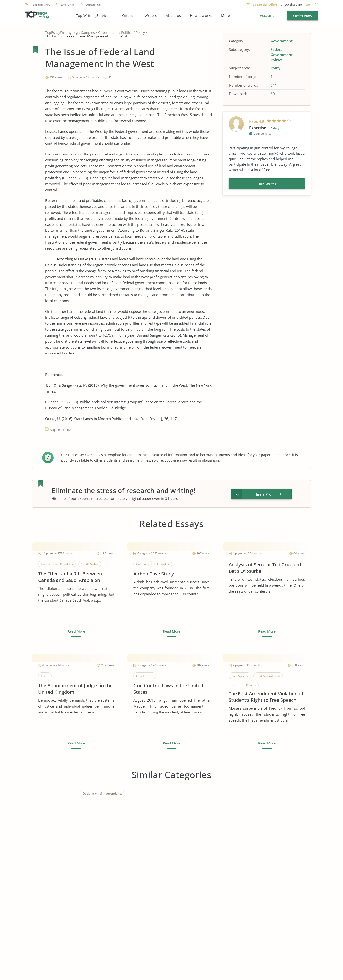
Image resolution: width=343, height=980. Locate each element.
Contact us (93, 5)
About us (173, 16)
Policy (140, 33)
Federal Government (282, 52)
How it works (201, 16)
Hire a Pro (263, 494)
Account (267, 15)
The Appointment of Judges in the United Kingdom (75, 689)
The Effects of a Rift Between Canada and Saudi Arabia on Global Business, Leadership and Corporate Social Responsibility (74, 577)
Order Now (303, 16)
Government (108, 33)
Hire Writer (267, 184)
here (307, 5)
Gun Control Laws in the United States (168, 689)
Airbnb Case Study (154, 574)
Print (112, 77)
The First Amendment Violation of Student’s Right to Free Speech (266, 697)
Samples (88, 33)
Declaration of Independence (103, 793)
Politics (127, 33)
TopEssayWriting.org (62, 33)
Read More (76, 631)
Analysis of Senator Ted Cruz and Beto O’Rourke (265, 568)
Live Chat (68, 5)
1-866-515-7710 (40, 5)
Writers (151, 16)
